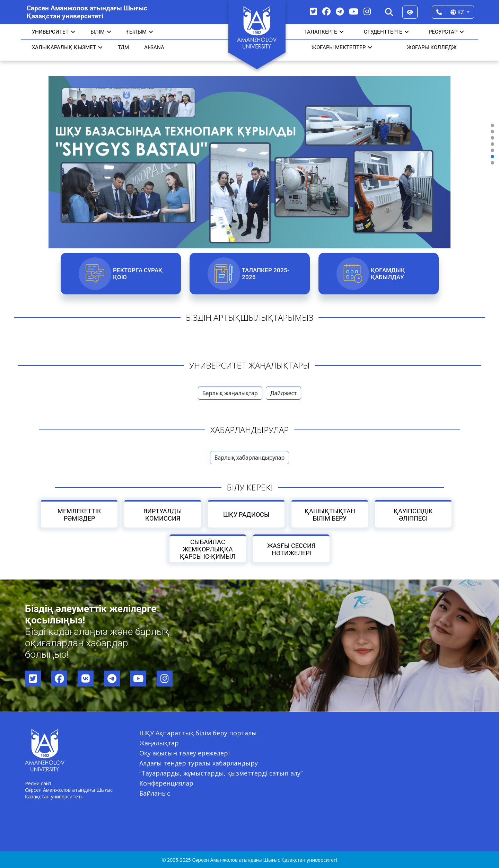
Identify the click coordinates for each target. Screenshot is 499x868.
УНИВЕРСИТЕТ (54, 32)
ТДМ (123, 47)
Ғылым (140, 32)
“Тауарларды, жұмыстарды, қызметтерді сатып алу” (221, 773)
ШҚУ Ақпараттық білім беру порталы (198, 733)
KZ (458, 12)
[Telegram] (340, 11)
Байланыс (155, 793)
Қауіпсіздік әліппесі (413, 515)
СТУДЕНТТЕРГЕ (386, 32)
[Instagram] (367, 11)
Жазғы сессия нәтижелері (291, 549)
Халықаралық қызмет (67, 47)
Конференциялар (166, 783)
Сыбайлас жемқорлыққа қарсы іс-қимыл (208, 549)
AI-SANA (154, 47)
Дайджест (283, 393)
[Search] (389, 12)
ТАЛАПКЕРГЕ (324, 32)
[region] (249, 144)
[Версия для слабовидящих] (410, 12)
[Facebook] (326, 11)
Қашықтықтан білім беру (330, 515)
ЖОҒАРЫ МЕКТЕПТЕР (342, 47)
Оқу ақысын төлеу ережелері (185, 753)
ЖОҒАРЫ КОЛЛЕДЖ (432, 47)
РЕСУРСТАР (446, 32)
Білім (101, 32)
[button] (492, 125)
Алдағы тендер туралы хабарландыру (199, 763)
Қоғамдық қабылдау (388, 274)
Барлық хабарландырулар (250, 458)
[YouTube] (354, 11)
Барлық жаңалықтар (230, 393)
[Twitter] (313, 11)
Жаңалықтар (159, 743)
